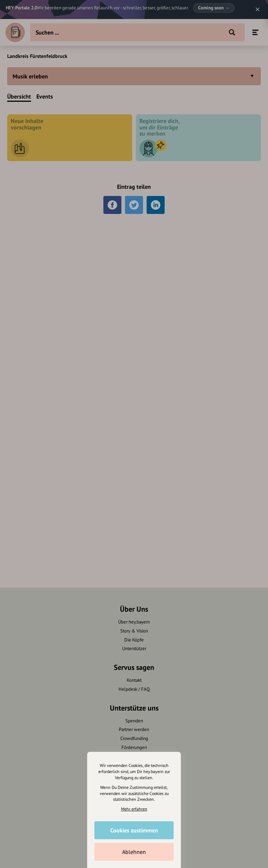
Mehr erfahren (134, 809)
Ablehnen (134, 852)
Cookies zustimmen (134, 830)
